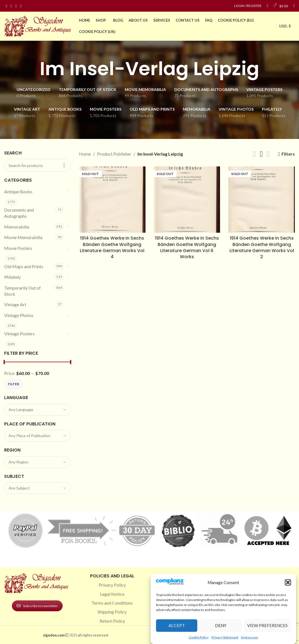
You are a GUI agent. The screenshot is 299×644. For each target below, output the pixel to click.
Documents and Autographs (19, 213)
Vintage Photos (19, 315)
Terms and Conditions (112, 603)
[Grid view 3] (261, 154)
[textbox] (37, 410)
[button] (288, 582)
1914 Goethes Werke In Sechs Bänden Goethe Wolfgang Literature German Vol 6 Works (187, 247)
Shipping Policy (112, 612)
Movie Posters (18, 248)
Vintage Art (15, 304)
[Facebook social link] (7, 6)
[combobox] (37, 410)
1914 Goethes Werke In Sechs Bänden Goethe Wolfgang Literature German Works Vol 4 (112, 247)
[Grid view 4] (268, 154)
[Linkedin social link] (21, 6)
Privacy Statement (225, 637)
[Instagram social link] (11, 6)
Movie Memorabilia (23, 237)
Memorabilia (17, 227)
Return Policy (112, 621)
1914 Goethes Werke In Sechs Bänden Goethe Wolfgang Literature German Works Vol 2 (262, 247)
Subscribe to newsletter (37, 606)
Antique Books (18, 192)
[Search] (294, 6)
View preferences (267, 625)
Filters (288, 154)
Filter (14, 384)
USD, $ (285, 26)
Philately (12, 277)
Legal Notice (112, 594)
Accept (177, 625)
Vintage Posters (19, 334)
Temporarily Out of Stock (22, 291)
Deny (221, 625)
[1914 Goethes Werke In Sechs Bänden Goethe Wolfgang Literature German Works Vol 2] (262, 200)
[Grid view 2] (255, 154)
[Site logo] (39, 25)
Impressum (250, 637)
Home (85, 154)
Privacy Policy (112, 585)
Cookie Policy (199, 637)
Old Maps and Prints (24, 266)
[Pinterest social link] (16, 6)
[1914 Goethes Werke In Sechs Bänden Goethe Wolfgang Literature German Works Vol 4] (112, 200)
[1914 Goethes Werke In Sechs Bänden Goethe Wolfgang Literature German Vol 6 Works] (187, 200)
